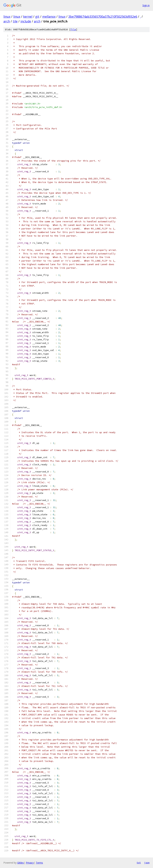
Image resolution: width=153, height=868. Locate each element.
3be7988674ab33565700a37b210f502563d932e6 (103, 16)
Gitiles (21, 863)
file (73, 30)
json (147, 863)
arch (7, 21)
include (26, 21)
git (37, 16)
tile (15, 21)
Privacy (30, 863)
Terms (39, 863)
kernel (28, 16)
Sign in (146, 5)
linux (7, 16)
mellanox (49, 16)
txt (139, 863)
